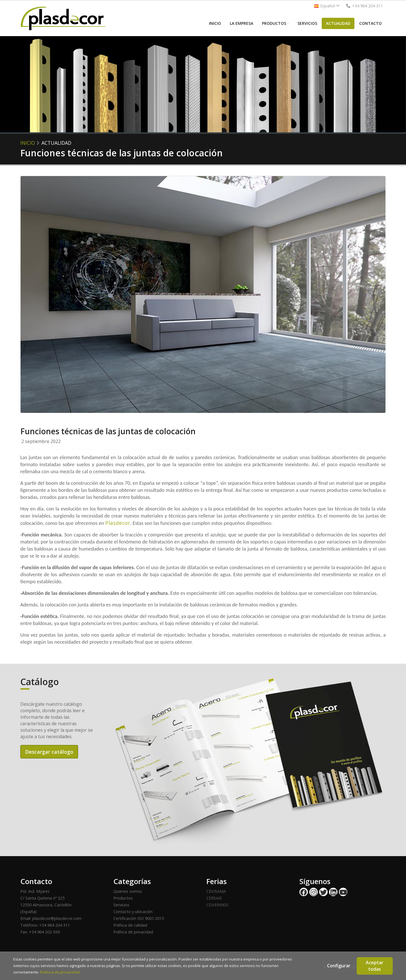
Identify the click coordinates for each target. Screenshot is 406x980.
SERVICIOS (307, 23)
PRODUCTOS (274, 23)
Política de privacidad (133, 932)
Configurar (339, 966)
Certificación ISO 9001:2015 (139, 918)
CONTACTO (370, 23)
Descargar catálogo (49, 752)
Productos (123, 898)
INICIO (215, 23)
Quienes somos (128, 891)
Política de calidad (130, 925)
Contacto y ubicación (133, 912)
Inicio (28, 143)
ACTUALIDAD (338, 23)
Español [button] (327, 6)
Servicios (121, 905)
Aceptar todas (375, 966)
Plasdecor (118, 523)
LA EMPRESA (241, 23)
